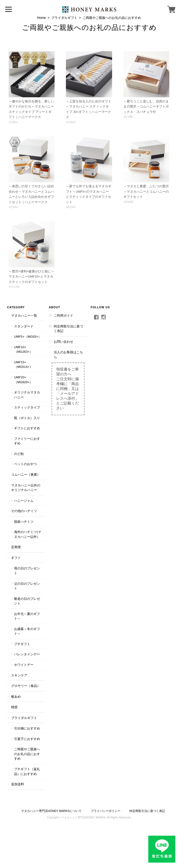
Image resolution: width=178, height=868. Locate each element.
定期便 (16, 547)
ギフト (16, 558)
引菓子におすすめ (27, 739)
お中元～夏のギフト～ (27, 616)
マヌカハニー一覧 (24, 315)
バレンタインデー (27, 654)
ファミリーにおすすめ (27, 441)
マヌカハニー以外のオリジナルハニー (26, 488)
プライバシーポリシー (106, 811)
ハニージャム (24, 501)
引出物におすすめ (27, 728)
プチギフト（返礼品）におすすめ (27, 771)
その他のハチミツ (24, 511)
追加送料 (18, 784)
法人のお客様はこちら (68, 355)
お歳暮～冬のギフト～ (27, 631)
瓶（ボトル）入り (27, 418)
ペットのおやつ (25, 464)
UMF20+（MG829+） (23, 380)
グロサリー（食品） (26, 686)
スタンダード (24, 326)
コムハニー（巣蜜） (26, 474)
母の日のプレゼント (27, 571)
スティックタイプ (27, 407)
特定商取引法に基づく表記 (68, 329)
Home (41, 18)
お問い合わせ (63, 342)
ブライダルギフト (64, 18)
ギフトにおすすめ (27, 428)
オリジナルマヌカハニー (27, 395)
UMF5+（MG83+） (28, 336)
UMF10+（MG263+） (23, 349)
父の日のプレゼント (27, 586)
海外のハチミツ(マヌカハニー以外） (28, 534)
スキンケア (19, 675)
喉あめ (16, 696)
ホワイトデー (24, 665)
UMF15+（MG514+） (23, 364)
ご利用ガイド (63, 315)
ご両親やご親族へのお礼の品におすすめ (89, 27)
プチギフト (22, 644)
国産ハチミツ (24, 522)
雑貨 (14, 707)
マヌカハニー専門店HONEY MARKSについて (51, 811)
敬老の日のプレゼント (27, 601)
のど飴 (19, 454)
